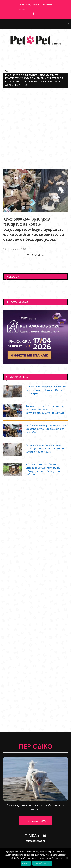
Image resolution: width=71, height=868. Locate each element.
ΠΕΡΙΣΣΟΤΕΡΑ (36, 821)
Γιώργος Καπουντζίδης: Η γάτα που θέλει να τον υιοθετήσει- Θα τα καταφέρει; (46, 390)
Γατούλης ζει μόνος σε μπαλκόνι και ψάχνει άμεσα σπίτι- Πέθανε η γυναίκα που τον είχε (46, 448)
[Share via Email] (43, 255)
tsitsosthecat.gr (35, 841)
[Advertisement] (35, 128)
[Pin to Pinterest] (39, 255)
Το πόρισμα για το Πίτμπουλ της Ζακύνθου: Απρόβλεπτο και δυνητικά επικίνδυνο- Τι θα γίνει (45, 409)
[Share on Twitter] (36, 255)
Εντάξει (26, 863)
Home (22, 9)
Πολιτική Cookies (42, 863)
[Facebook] (33, 14)
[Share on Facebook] (32, 255)
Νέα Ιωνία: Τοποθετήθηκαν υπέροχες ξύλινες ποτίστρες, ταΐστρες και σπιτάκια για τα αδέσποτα (43, 469)
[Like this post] (28, 255)
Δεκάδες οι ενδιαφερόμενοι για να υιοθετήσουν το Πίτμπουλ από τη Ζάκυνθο (46, 429)
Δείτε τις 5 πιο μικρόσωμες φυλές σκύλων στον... (36, 807)
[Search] (68, 24)
